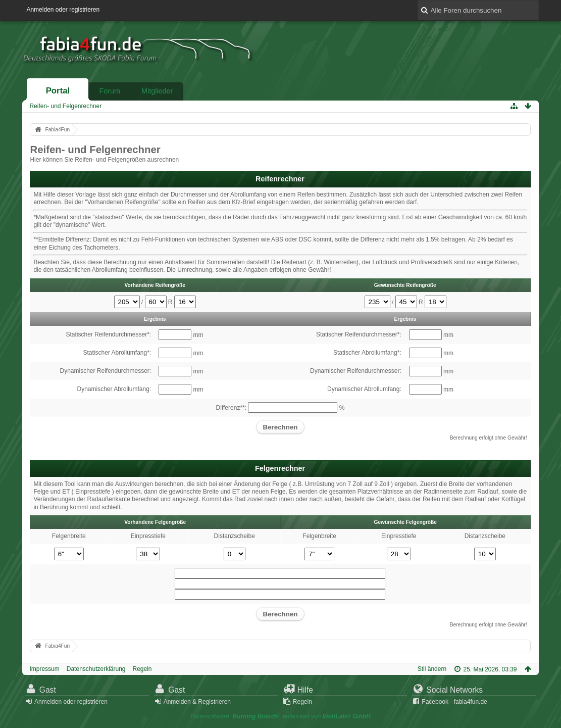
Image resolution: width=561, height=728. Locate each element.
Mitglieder (157, 91)
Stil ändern (432, 669)
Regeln (142, 669)
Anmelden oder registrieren (63, 10)
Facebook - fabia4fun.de (454, 702)
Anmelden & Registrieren (197, 702)
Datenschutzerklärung (96, 669)
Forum (110, 91)
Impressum (44, 669)
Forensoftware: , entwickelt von (280, 716)
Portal (58, 91)
